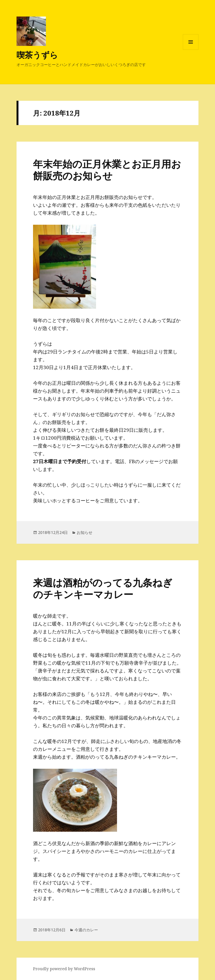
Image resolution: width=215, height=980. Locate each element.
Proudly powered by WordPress (64, 969)
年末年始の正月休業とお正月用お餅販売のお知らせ (107, 170)
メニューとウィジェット (191, 50)
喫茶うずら (37, 55)
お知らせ (85, 532)
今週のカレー (86, 930)
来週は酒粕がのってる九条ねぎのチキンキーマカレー (103, 588)
